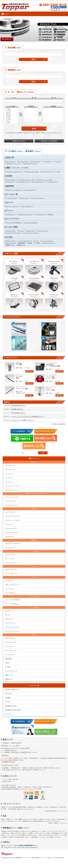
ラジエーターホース (23, 182)
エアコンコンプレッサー (27, 180)
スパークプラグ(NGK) (30, 223)
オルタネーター (11, 231)
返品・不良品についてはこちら (58, 823)
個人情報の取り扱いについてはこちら (56, 811)
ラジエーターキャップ (39, 182)
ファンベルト (9, 646)
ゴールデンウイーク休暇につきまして (22, 420)
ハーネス (58, 172)
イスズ (11, 123)
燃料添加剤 (22, 243)
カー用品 (38, 243)
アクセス (8, 702)
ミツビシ (11, 119)
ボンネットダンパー (12, 206)
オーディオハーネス (11, 505)
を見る (59, 424)
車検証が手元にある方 (19, 141)
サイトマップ (9, 714)
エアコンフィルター (38, 198)
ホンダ (11, 113)
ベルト (37, 241)
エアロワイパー (11, 215)
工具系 (30, 243)
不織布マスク (21, 245)
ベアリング (58, 162)
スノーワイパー (41, 215)
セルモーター (31, 231)
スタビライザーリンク (31, 164)
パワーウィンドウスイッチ (14, 172)
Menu (34, 14)
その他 (34, 635)
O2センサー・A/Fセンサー (14, 190)
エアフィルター (25, 198)
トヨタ (11, 109)
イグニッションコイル (32, 172)
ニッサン (11, 111)
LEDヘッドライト (12, 241)
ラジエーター (10, 182)
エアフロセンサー (30, 190)
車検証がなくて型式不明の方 (49, 141)
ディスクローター (24, 162)
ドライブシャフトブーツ (14, 164)
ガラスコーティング (49, 243)
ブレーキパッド (11, 162)
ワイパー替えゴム (10, 593)
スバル (11, 121)
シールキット (48, 162)
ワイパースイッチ (47, 172)
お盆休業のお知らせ (17, 409)
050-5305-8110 (52, 5)
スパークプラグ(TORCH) (14, 223)
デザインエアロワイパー (26, 215)
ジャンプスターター (48, 241)
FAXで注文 (8, 694)
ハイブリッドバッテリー (31, 233)
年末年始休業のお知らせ (18, 413)
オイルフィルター (12, 198)
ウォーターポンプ (12, 180)
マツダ (11, 118)
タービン (21, 231)
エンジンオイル (11, 243)
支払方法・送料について (12, 690)
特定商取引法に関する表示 (13, 710)
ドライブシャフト (43, 231)
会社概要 (8, 698)
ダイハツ (11, 114)
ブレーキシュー (37, 162)
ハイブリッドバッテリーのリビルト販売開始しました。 (28, 417)
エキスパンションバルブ (45, 180)
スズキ (11, 116)
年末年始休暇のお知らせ (18, 406)
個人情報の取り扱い (11, 706)
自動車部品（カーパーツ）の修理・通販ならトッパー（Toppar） (34, 858)
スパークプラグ (34, 596)
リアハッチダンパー (27, 206)
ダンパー (34, 566)
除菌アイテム (10, 245)
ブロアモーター (53, 182)
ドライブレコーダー (26, 241)
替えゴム (51, 215)
